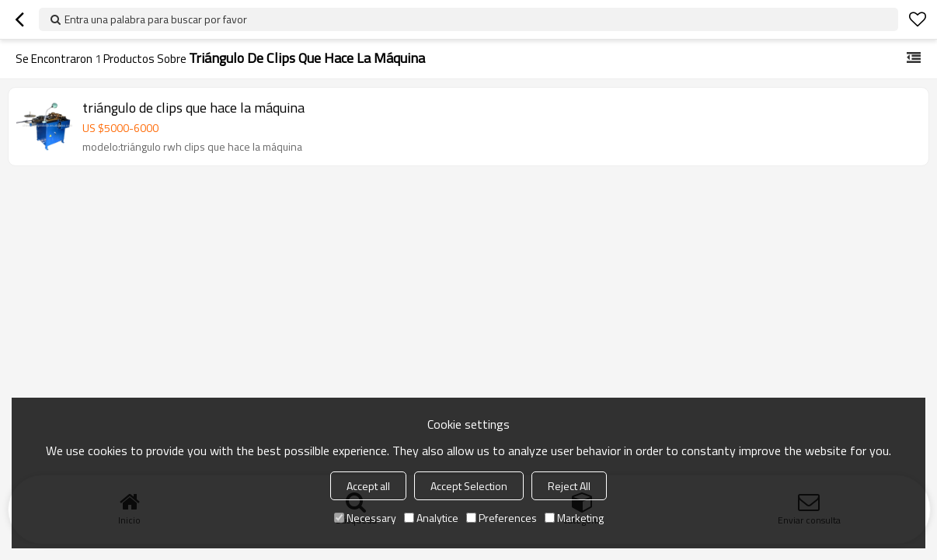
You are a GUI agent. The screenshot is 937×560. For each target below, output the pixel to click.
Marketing (574, 518)
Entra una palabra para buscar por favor (156, 19)
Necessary (365, 518)
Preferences (502, 518)
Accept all (368, 486)
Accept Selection (469, 486)
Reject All (569, 486)
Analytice (431, 518)
